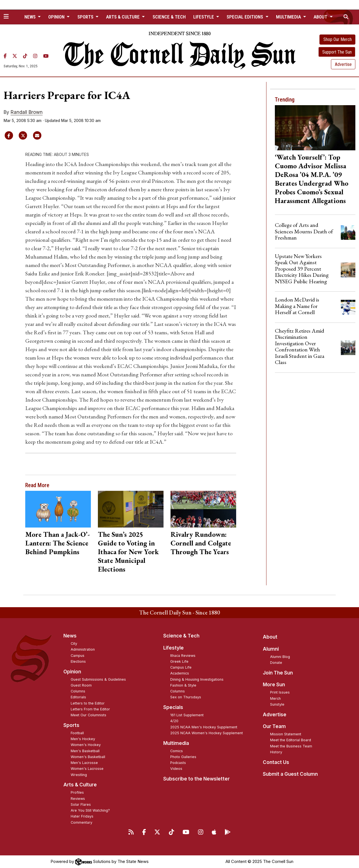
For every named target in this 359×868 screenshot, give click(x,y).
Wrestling (79, 775)
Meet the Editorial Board (291, 740)
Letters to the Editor (88, 703)
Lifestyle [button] (204, 17)
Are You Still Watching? (90, 810)
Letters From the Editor (90, 709)
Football (77, 733)
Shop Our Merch (338, 39)
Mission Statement (286, 734)
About (270, 637)
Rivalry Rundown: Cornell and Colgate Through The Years (201, 543)
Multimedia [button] (289, 17)
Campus (78, 656)
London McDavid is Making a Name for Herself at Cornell (297, 306)
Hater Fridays (82, 816)
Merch (275, 698)
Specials (173, 707)
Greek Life (179, 661)
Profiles (77, 792)
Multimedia (176, 743)
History (276, 752)
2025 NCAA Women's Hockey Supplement (207, 733)
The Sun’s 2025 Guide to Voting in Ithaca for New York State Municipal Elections (128, 552)
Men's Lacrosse (84, 763)
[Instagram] (35, 56)
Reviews (78, 799)
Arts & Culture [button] (123, 17)
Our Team (274, 726)
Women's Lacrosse (87, 769)
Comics (177, 751)
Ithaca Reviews (183, 656)
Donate (276, 663)
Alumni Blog (280, 657)
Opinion (72, 672)
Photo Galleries (183, 757)
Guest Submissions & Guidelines (98, 679)
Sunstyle (277, 704)
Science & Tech (169, 17)
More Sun (274, 685)
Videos (176, 769)
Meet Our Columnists (88, 715)
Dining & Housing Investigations (197, 679)
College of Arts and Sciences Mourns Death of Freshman (304, 231)
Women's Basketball (88, 757)
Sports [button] (86, 17)
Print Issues (280, 692)
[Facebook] (5, 56)
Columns (78, 691)
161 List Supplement (187, 715)
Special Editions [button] (245, 17)
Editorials (78, 697)
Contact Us (276, 762)
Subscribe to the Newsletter (196, 779)
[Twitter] (15, 56)
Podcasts (178, 763)
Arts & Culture (80, 785)
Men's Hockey (83, 739)
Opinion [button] (57, 17)
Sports (71, 725)
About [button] (321, 17)
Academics (180, 673)
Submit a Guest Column (290, 774)
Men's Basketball (85, 751)
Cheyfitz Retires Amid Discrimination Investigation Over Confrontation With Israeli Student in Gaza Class (300, 346)
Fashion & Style (183, 685)
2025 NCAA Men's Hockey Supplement (204, 727)
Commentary (81, 822)
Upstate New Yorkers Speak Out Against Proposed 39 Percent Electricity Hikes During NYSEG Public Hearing (302, 269)
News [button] (31, 17)
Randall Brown (27, 112)
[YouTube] (46, 56)
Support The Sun (337, 52)
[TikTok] (25, 56)
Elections (78, 661)
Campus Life (181, 667)
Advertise (343, 64)
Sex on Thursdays (186, 697)
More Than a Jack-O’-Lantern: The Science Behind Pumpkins (57, 543)
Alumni (271, 649)
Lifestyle (173, 648)
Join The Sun (278, 673)
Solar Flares (81, 804)
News (70, 636)
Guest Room (81, 685)
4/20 (174, 721)
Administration (83, 649)
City (74, 643)
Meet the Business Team (291, 746)
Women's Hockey (86, 745)
